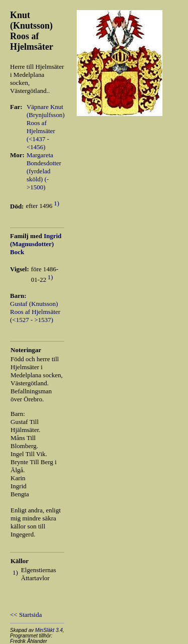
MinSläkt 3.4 (49, 630)
